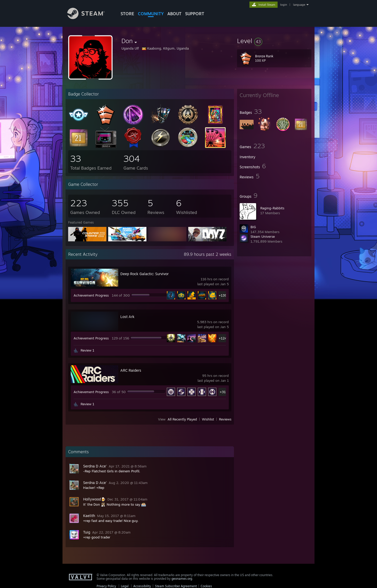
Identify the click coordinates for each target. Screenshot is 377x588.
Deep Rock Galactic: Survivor (144, 274)
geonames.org (182, 579)
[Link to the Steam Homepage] (90, 18)
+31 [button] (223, 392)
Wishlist (208, 419)
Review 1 (87, 350)
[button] (274, 41)
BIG (253, 227)
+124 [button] (223, 338)
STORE (127, 14)
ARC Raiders (131, 370)
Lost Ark (127, 317)
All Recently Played (182, 419)
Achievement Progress (91, 295)
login (284, 5)
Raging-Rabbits (272, 208)
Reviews (225, 419)
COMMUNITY (151, 14)
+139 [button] (223, 295)
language (299, 5)
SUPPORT (195, 14)
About (174, 14)
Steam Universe (263, 236)
